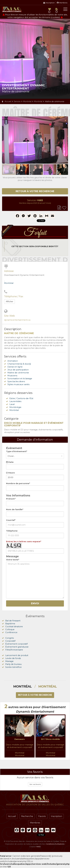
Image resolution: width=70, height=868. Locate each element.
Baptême (10, 624)
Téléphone (12, 531)
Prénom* (11, 499)
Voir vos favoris (35, 784)
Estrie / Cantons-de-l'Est (21, 398)
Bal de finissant (13, 621)
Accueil (12, 816)
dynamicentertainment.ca (17, 320)
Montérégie (15, 407)
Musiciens (12, 376)
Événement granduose (17, 647)
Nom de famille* (15, 509)
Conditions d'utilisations (55, 844)
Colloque (10, 629)
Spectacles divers (16, 381)
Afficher (9, 302)
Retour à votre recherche (35, 191)
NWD (39, 847)
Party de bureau (13, 664)
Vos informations (18, 495)
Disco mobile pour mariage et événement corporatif (20, 746)
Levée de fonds (13, 658)
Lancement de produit (17, 655)
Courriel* (11, 520)
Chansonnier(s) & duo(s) (19, 364)
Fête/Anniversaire (14, 650)
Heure (10, 473)
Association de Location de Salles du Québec (12, 9)
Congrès (10, 638)
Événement (14, 448)
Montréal (9, 283)
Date (10, 462)
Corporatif (10, 641)
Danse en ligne (15, 367)
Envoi (35, 603)
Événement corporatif (16, 644)
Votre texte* (13, 560)
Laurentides (15, 401)
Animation (13, 361)
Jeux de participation (18, 370)
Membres (62, 3)
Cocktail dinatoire (14, 626)
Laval (12, 404)
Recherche (27, 816)
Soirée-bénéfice (13, 667)
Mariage (9, 661)
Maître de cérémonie (18, 373)
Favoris (42, 816)
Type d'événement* (17, 451)
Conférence (11, 632)
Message (12, 556)
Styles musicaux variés (18, 384)
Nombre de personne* (18, 483)
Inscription (49, 3)
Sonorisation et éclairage (20, 378)
